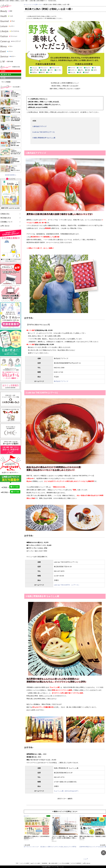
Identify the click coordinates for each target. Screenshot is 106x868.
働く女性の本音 (53, 863)
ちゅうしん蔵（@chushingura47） (67, 791)
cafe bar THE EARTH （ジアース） (67, 585)
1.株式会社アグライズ (39, 126)
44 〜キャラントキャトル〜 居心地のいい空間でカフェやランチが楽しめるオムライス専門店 (50, 847)
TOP (17, 863)
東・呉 (48, 816)
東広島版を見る (6, 218)
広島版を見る (5, 214)
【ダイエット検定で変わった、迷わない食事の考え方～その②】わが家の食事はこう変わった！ (65, 838)
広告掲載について (6, 222)
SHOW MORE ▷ (11, 175)
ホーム (26, 5)
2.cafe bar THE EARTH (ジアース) (44, 132)
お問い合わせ (5, 226)
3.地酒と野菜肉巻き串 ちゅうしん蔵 (44, 138)
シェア (86, 859)
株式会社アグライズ (61, 381)
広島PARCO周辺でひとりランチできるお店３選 (93, 847)
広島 (104, 816)
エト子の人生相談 (64, 863)
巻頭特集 (45, 863)
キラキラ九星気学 (76, 863)
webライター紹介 (35, 863)
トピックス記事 (33, 5)
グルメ (41, 5)
